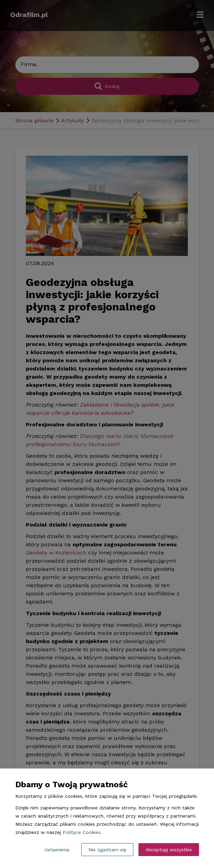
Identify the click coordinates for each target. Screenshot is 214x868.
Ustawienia (57, 850)
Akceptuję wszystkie (169, 850)
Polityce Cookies (81, 832)
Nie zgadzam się (107, 850)
